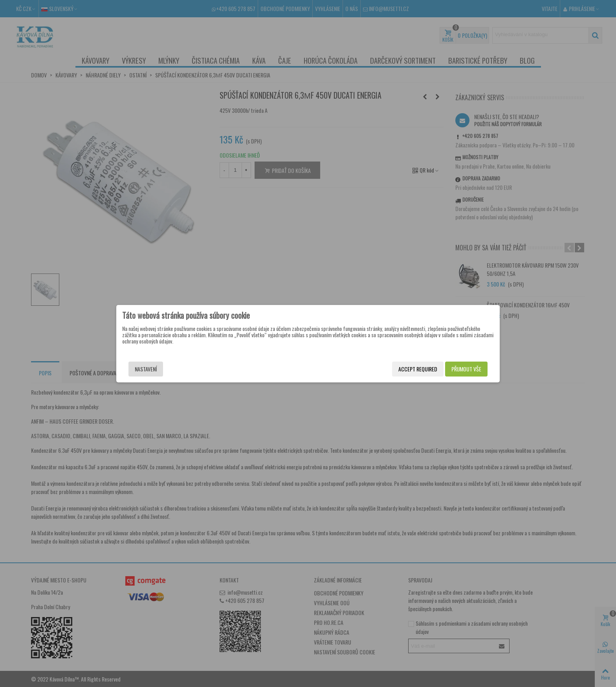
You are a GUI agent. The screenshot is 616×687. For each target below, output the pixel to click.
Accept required (418, 369)
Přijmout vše (466, 369)
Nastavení (146, 369)
